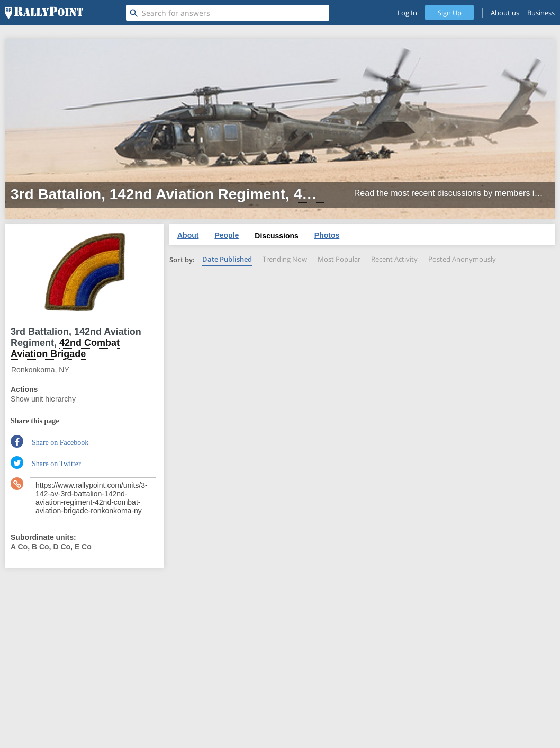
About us (505, 13)
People (227, 235)
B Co (40, 547)
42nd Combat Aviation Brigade (65, 348)
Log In (407, 13)
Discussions (276, 236)
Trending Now (285, 259)
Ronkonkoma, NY (40, 370)
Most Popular (339, 259)
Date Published (227, 259)
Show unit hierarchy (43, 399)
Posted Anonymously (462, 259)
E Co (83, 547)
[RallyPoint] (44, 13)
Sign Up (450, 13)
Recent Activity (394, 259)
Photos (327, 235)
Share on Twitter (56, 464)
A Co (19, 547)
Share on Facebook (60, 443)
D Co (62, 547)
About (188, 235)
